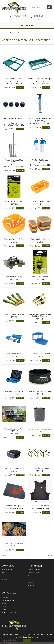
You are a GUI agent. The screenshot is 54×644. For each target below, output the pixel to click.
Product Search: (28, 5)
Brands (4, 573)
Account (30, 582)
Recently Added (7, 570)
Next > (51, 556)
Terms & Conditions (34, 573)
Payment (31, 579)
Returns (30, 576)
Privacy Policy (32, 585)
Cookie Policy (33, 637)
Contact (4, 579)
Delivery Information (34, 570)
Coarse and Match (8, 33)
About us (4, 576)
